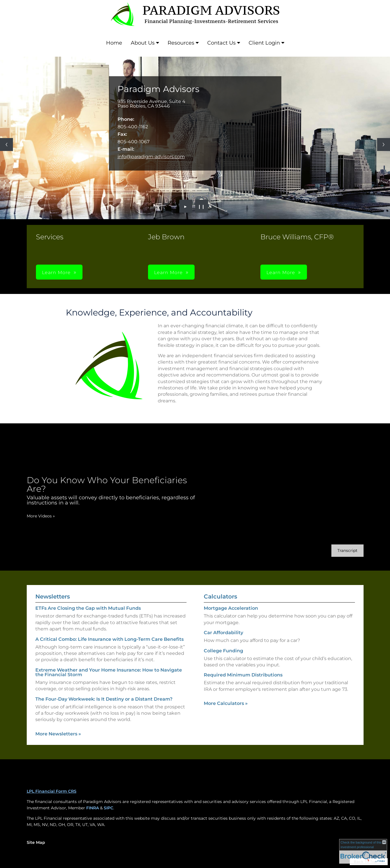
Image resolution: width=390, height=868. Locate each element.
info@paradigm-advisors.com (151, 157)
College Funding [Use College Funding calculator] (223, 651)
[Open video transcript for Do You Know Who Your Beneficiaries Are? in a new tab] (347, 551)
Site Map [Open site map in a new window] (36, 842)
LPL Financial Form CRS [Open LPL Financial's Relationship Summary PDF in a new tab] (52, 791)
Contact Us (221, 43)
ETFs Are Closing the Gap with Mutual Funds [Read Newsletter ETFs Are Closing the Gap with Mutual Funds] (88, 608)
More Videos (41, 516)
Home (114, 43)
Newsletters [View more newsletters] (53, 596)
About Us (143, 43)
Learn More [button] (56, 273)
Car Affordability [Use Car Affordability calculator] (223, 633)
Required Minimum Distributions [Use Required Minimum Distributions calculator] (243, 675)
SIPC (108, 808)
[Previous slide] (6, 145)
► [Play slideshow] (186, 206)
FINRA (93, 808)
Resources (181, 43)
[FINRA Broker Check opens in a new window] (363, 851)
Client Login (264, 43)
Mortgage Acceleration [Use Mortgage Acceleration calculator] (231, 608)
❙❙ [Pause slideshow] (201, 206)
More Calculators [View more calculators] (226, 703)
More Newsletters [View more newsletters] (58, 734)
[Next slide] (384, 145)
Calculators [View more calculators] (220, 596)
